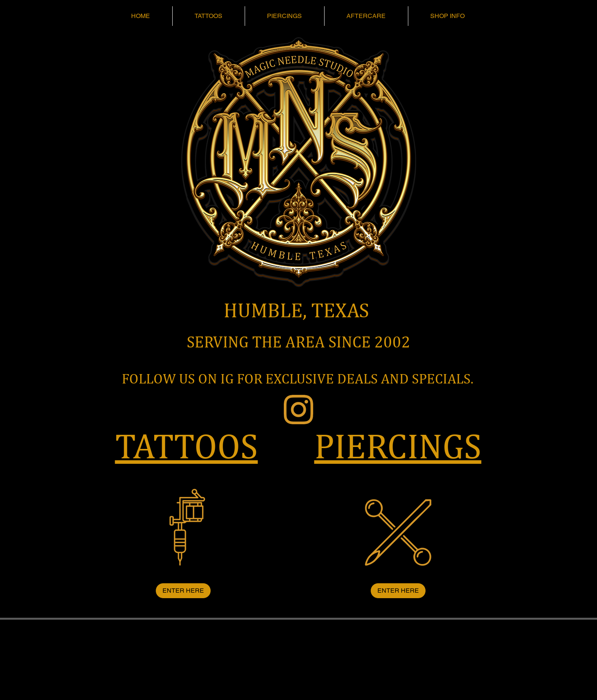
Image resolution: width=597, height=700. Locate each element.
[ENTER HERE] (183, 591)
